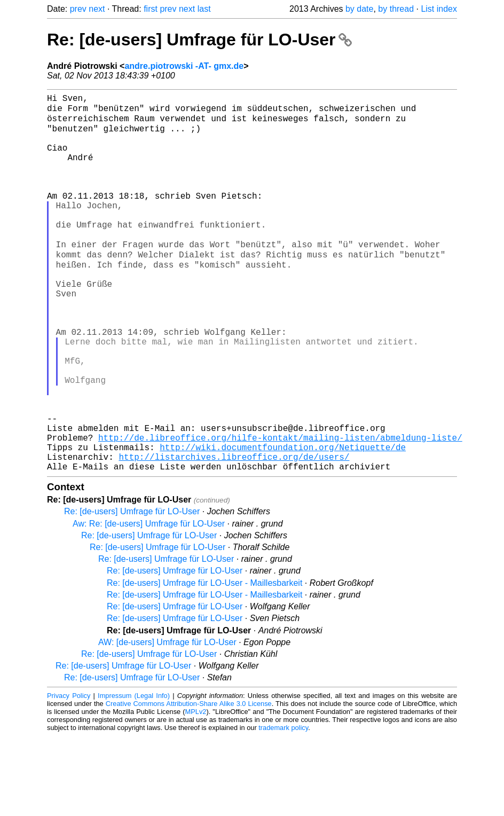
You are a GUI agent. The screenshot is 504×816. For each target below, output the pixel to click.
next (97, 9)
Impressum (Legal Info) (134, 776)
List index (439, 9)
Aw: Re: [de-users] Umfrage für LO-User (149, 604)
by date (359, 9)
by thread (396, 9)
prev (78, 9)
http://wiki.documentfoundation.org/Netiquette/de (283, 523)
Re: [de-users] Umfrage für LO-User (199, 40)
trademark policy (283, 808)
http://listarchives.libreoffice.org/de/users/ (234, 535)
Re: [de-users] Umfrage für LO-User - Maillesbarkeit (204, 663)
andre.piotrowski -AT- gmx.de (184, 66)
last (204, 9)
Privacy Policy (69, 776)
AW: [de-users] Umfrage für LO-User (167, 722)
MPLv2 (196, 792)
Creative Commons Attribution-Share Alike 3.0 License (189, 784)
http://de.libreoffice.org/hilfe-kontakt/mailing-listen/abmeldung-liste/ (280, 511)
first (151, 9)
